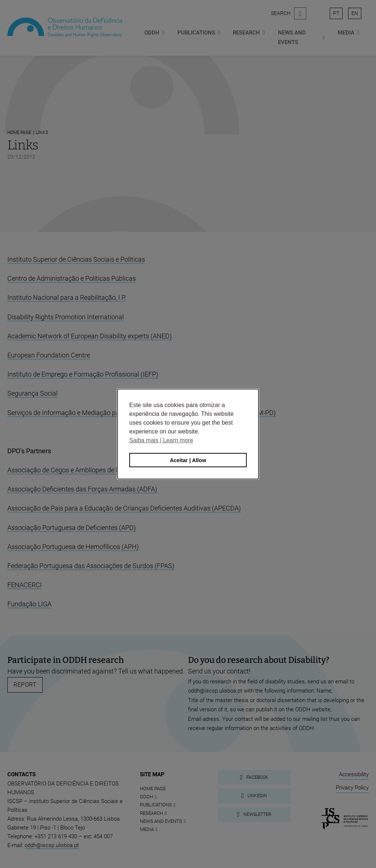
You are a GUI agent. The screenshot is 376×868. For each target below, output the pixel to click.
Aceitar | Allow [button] (188, 460)
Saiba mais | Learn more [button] (161, 440)
